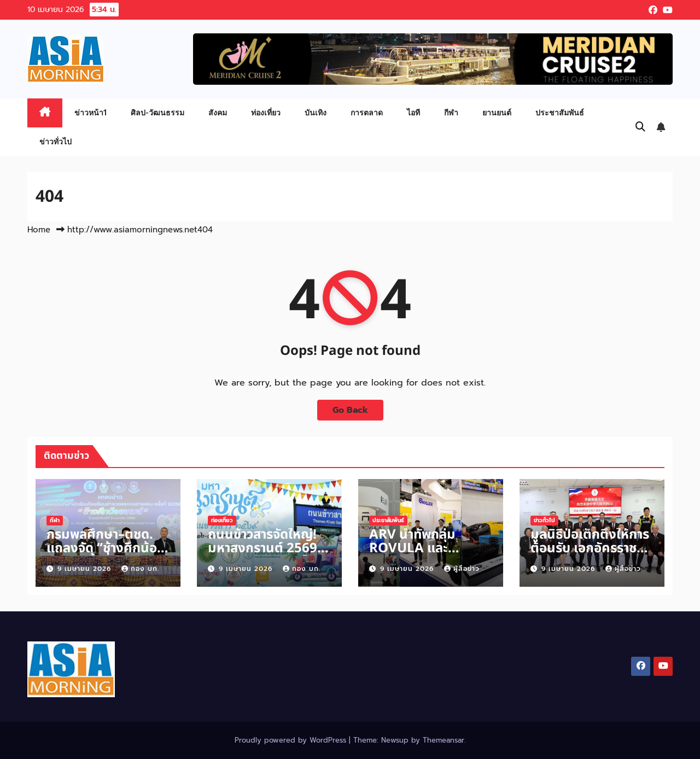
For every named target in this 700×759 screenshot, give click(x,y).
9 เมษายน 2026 (86, 569)
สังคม (218, 112)
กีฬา (451, 112)
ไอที (413, 112)
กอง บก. (140, 569)
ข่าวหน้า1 (91, 112)
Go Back (350, 410)
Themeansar (444, 740)
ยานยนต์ (497, 112)
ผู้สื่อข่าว (462, 569)
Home (39, 230)
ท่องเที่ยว (266, 112)
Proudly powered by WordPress (292, 740)
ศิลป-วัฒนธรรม (157, 112)
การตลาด (367, 112)
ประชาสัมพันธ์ (560, 112)
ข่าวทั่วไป (56, 141)
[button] (640, 127)
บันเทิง (316, 112)
